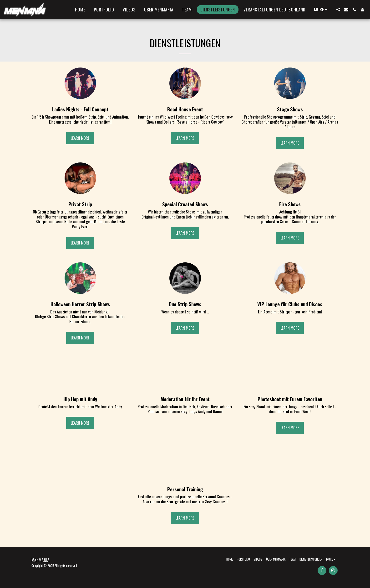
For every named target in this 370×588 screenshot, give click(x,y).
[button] (338, 10)
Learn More (80, 138)
